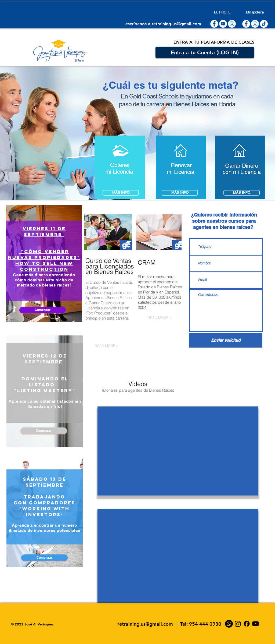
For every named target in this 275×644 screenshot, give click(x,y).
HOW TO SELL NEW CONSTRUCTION (44, 266)
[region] (44, 263)
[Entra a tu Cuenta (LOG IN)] (205, 52)
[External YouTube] (178, 451)
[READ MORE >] (119, 346)
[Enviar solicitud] (226, 340)
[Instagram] (232, 24)
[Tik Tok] (264, 24)
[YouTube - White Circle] (223, 24)
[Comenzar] (43, 310)
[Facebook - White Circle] (214, 24)
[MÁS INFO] (180, 193)
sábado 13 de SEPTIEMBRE (45, 482)
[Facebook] (247, 624)
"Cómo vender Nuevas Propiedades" (44, 254)
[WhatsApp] (229, 624)
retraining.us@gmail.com (176, 24)
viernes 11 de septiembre (44, 232)
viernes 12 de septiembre (45, 359)
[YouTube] (256, 624)
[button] (240, 167)
